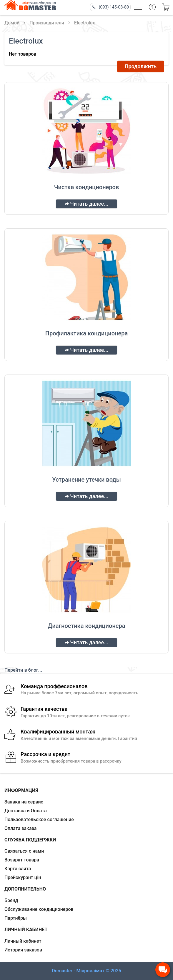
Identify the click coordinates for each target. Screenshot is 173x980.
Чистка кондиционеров (87, 187)
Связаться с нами (24, 851)
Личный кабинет (23, 941)
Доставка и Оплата (26, 811)
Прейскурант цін (23, 877)
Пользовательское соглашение (39, 820)
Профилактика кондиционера (86, 333)
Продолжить (141, 66)
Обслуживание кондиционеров (39, 909)
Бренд (11, 900)
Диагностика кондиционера (86, 626)
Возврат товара (22, 860)
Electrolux (85, 23)
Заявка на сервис (24, 802)
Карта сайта (18, 869)
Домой (12, 23)
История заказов (23, 950)
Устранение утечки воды (86, 480)
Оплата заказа (20, 828)
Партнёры (16, 918)
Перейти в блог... (23, 670)
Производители (47, 23)
